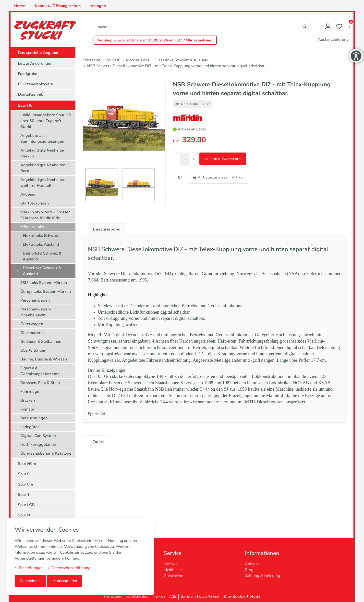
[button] (349, 27)
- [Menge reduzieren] (176, 159)
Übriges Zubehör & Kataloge (46, 453)
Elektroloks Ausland (41, 244)
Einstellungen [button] (29, 568)
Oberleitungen (33, 350)
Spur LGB (26, 505)
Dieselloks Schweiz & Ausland (42, 271)
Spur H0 (25, 105)
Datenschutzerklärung (69, 568)
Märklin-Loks (32, 227)
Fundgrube (28, 74)
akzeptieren (65, 581)
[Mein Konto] (328, 27)
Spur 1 (24, 495)
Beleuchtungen (34, 418)
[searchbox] (196, 27)
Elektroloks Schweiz (41, 236)
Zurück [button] (96, 438)
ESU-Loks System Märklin (44, 283)
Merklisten (173, 570)
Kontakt (170, 564)
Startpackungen (35, 203)
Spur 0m (25, 484)
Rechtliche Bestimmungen (145, 596)
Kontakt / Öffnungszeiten (58, 6)
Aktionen (28, 194)
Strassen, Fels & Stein (40, 383)
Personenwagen (35, 300)
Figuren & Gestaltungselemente (40, 371)
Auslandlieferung (333, 39)
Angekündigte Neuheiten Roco (43, 168)
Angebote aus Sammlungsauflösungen (42, 139)
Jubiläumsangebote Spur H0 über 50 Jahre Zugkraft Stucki (46, 121)
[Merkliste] (339, 27)
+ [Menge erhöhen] (194, 159)
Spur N (24, 515)
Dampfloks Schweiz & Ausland (42, 256)
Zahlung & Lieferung (262, 576)
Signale (27, 409)
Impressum (113, 596)
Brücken (28, 400)
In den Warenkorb (223, 159)
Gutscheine (173, 576)
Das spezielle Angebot (38, 53)
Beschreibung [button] (107, 229)
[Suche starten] (305, 27)
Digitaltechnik (30, 94)
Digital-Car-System (38, 436)
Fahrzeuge (30, 392)
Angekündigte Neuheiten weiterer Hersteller (43, 183)
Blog (249, 570)
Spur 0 (24, 474)
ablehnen (30, 581)
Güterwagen (32, 324)
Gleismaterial (33, 333)
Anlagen (98, 6)
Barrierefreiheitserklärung (200, 596)
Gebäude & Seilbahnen (41, 342)
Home (20, 6)
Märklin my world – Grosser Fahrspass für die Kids (45, 215)
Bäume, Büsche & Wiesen (44, 359)
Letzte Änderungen (35, 64)
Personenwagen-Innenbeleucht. (36, 312)
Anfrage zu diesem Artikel (218, 177)
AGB (173, 596)
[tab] (105, 228)
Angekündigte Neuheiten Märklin (43, 153)
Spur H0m (27, 464)
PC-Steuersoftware (36, 84)
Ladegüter (30, 427)
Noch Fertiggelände (38, 445)
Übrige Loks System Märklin (46, 292)
